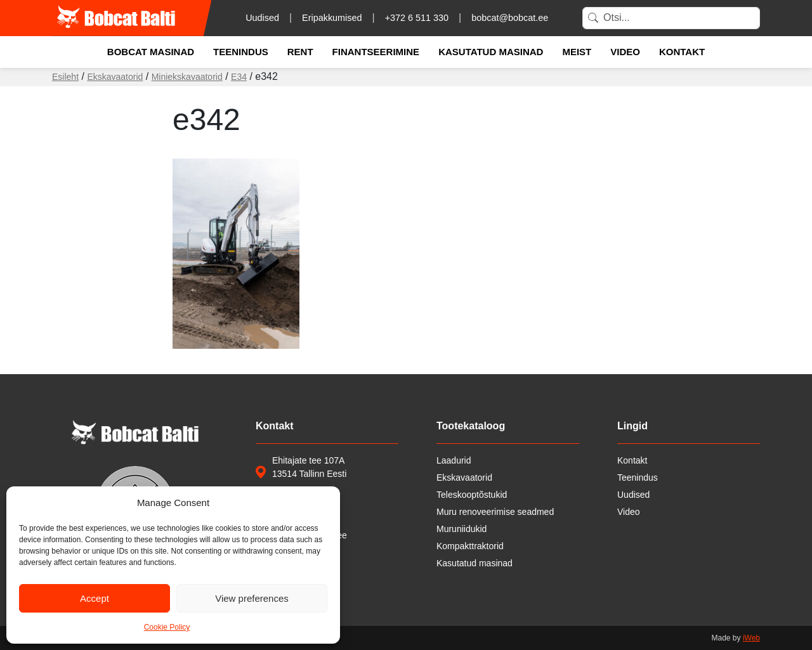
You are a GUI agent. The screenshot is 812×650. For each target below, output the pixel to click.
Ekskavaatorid (115, 77)
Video (625, 52)
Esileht (65, 77)
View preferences (252, 598)
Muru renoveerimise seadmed (495, 512)
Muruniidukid (462, 529)
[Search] (671, 18)
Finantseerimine (376, 52)
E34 (239, 77)
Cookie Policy (167, 627)
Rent (300, 52)
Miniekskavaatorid (187, 77)
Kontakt (682, 52)
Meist (577, 52)
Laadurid (454, 460)
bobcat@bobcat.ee (510, 18)
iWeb (751, 638)
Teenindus (241, 52)
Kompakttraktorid (470, 546)
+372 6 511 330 (417, 18)
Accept (95, 598)
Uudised (262, 18)
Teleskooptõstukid (472, 495)
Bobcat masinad (151, 52)
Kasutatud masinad (491, 52)
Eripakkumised (332, 18)
